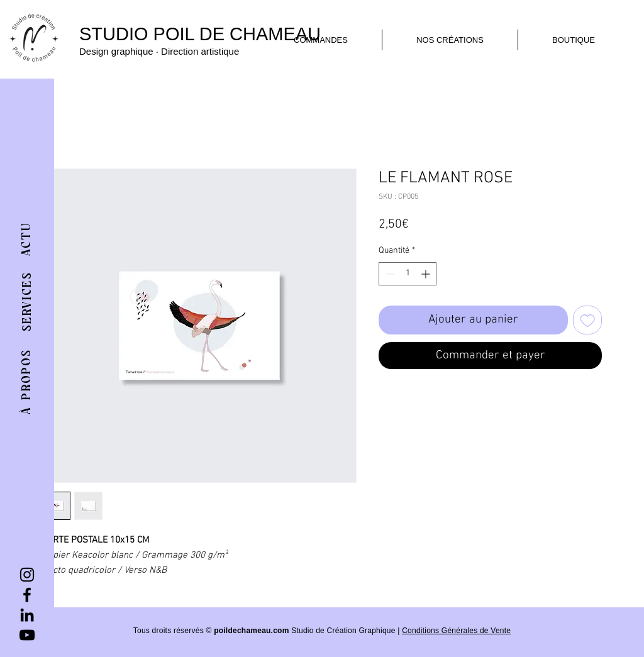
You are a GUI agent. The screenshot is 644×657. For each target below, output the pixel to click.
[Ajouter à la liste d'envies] (588, 320)
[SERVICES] (27, 302)
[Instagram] (27, 575)
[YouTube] (27, 635)
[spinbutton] (408, 274)
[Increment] (427, 274)
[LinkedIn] (27, 615)
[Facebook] (27, 595)
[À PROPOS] (27, 381)
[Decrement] (388, 274)
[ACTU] (27, 239)
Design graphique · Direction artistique (159, 51)
